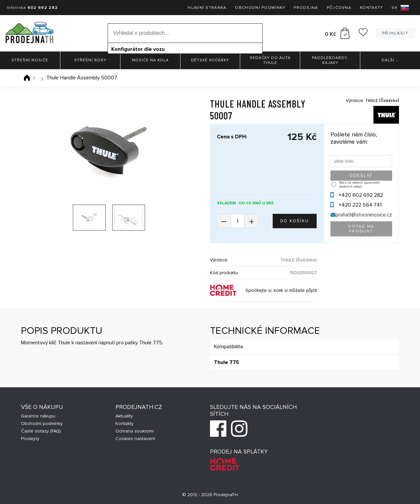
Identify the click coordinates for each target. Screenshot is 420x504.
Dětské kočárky (210, 60)
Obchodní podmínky (260, 8)
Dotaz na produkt (361, 229)
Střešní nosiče (30, 60)
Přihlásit (395, 33)
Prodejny (30, 439)
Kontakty (371, 8)
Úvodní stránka (27, 78)
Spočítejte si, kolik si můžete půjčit (281, 290)
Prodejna (306, 8)
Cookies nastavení (135, 439)
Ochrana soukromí (135, 431)
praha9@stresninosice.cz (364, 215)
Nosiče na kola (150, 60)
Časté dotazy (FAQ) (41, 431)
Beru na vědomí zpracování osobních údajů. (360, 185)
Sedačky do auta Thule (270, 60)
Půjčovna (339, 8)
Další (390, 60)
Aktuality (124, 416)
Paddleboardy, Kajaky (330, 60)
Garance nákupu (38, 416)
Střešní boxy (90, 60)
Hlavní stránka (207, 8)
